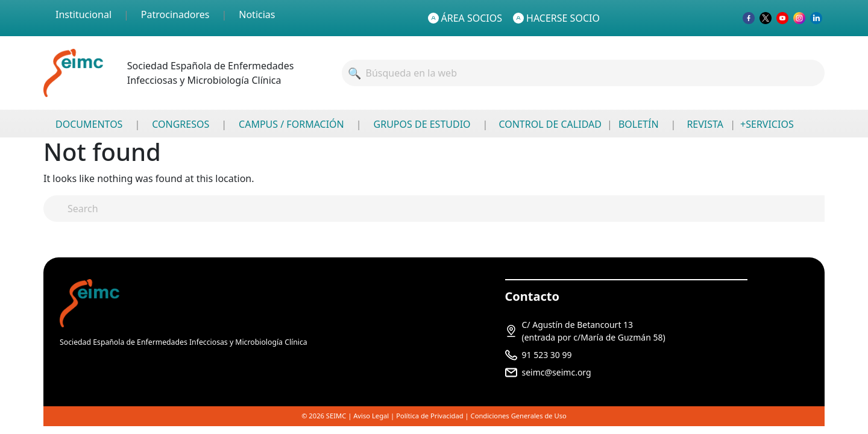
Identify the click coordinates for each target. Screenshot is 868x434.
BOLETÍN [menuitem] (639, 124)
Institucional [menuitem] (83, 14)
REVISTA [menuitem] (705, 124)
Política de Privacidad (429, 416)
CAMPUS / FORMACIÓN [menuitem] (291, 124)
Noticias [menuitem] (257, 14)
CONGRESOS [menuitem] (181, 124)
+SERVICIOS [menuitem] (767, 124)
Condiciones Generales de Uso (519, 416)
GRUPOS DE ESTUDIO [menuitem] (422, 124)
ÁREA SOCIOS (465, 18)
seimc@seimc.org (557, 372)
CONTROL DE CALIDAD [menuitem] (550, 124)
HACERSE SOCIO (556, 18)
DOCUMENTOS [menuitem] (89, 124)
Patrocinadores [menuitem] (175, 14)
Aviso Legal (371, 416)
